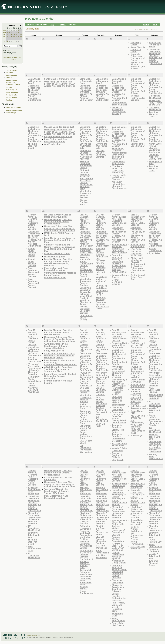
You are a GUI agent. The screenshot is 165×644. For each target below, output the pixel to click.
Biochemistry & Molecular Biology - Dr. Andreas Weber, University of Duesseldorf (120, 526)
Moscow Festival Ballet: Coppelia (138, 98)
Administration (11, 75)
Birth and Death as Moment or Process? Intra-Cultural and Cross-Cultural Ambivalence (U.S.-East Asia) (86, 179)
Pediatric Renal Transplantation (120, 104)
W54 (4, 32)
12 (12, 34)
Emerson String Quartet (120, 276)
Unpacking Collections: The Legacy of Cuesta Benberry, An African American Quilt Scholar (138, 61)
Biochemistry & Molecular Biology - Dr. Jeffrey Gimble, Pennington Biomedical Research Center (120, 387)
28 (10, 30)
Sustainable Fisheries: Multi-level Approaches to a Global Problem (86, 534)
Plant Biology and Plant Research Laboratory (56, 140)
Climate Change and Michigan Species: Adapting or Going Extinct (119, 558)
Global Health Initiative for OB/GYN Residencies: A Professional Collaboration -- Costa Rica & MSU (138, 265)
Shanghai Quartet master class (155, 528)
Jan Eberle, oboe (53, 144)
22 (19, 37)
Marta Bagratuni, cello (55, 278)
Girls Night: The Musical (155, 97)
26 (12, 39)
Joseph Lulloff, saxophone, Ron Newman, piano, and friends (156, 420)
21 (16, 37)
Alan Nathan (86, 452)
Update (13, 59)
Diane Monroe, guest (54, 256)
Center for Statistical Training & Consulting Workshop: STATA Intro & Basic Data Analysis (119, 262)
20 (14, 37)
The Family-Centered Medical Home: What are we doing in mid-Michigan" (119, 154)
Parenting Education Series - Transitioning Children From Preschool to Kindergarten (86, 264)
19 (12, 37)
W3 (4, 37)
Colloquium (85, 526)
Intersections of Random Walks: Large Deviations (86, 252)
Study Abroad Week (54, 351)
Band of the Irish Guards (118, 624)
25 (10, 39)
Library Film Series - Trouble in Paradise (118, 433)
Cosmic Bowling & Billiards (117, 282)
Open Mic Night (100, 425)
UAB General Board (86, 442)
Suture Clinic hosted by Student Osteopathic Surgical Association (60, 376)
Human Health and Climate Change (119, 177)
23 (21, 37)
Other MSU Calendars (14, 110)
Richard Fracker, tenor (84, 202)
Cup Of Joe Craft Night (101, 287)
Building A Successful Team (101, 412)
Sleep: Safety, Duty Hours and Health (137, 522)
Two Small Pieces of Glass (154, 114)
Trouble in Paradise (117, 426)
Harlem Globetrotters (156, 250)
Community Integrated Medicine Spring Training (60, 274)
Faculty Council (83, 275)
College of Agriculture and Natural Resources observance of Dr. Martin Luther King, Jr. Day (60, 248)
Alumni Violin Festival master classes (32, 253)
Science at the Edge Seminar (138, 145)
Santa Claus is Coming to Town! (138, 49)
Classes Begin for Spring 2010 (59, 127)
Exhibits (9, 87)
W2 (4, 34)
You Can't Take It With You (119, 449)
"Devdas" (100, 394)
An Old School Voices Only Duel (138, 277)
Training (9, 100)
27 (7, 30)
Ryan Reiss (155, 253)
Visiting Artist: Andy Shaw (86, 406)
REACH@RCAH (120, 272)
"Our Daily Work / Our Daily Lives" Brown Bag (118, 169)
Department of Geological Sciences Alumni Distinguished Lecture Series (119, 417)
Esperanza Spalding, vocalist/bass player (102, 305)
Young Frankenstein (86, 592)
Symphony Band (117, 615)
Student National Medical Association (118, 538)
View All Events (11, 70)
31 (16, 30)
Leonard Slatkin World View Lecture (58, 382)
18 (10, 37)
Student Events (11, 98)
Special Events (11, 95)
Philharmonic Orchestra (119, 440)
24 (7, 39)
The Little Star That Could (33, 146)
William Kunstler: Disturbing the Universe (119, 597)
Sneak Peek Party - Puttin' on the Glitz (156, 103)
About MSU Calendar (13, 108)
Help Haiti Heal (101, 273)
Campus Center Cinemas (120, 128)
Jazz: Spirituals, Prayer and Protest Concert (33, 272)
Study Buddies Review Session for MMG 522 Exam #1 (101, 402)
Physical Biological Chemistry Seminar (85, 310)
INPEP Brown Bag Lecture (119, 163)
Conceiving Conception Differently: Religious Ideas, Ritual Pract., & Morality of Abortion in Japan (86, 296)
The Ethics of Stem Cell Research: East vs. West (86, 563)
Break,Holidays (11, 80)
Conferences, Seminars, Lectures (13, 84)
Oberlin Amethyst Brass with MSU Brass (33, 389)
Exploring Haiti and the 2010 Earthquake (86, 350)
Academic (9, 73)
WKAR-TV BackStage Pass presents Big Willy (119, 111)
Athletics (9, 78)
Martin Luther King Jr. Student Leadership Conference (156, 148)
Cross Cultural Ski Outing (138, 381)
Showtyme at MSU (155, 163)
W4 (4, 39)
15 (19, 34)
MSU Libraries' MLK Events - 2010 (58, 234)
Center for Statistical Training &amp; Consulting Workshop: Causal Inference (120, 572)
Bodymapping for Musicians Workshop (156, 397)
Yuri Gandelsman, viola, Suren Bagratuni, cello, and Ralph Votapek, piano (138, 427)
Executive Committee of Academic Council (86, 165)
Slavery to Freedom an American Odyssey (118, 588)
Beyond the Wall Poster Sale (58, 137)
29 (12, 30)
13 (14, 34)
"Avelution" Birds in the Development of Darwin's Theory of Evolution (34, 369)
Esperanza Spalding (101, 299)
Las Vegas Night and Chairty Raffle (156, 157)
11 (10, 34)
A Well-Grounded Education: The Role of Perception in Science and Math (58, 369)
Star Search (118, 460)
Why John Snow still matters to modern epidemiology (119, 401)
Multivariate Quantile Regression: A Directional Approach (86, 155)
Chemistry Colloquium (118, 408)
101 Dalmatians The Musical (86, 448)
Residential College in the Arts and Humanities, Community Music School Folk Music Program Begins (86, 579)
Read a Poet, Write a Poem (102, 293)
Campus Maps (11, 113)
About (29, 636)
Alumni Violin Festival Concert (32, 262)
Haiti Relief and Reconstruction (138, 407)
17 (7, 37)
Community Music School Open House (34, 380)
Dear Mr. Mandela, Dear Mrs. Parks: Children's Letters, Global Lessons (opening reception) (58, 262)
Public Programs (12, 92)
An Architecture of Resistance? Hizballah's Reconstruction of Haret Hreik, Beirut (60, 356)
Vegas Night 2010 (136, 412)
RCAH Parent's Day (155, 541)
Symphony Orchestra (154, 550)
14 (16, 34)
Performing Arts (12, 90)
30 (14, 30)
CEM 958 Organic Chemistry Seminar (101, 154)
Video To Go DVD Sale (86, 387)
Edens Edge (136, 435)
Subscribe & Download (12, 57)
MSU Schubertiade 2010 (35, 549)
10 (7, 34)
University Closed (136, 44)
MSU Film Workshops (101, 547)
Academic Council (85, 392)
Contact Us (36, 636)
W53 (4, 30)
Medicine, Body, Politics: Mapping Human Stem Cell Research (102, 255)
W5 (4, 41)
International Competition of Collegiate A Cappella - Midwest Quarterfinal (155, 447)
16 (21, 34)
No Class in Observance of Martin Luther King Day (57, 216)
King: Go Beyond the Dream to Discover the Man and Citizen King (59, 240)
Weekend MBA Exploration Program (155, 389)
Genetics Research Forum (57, 254)
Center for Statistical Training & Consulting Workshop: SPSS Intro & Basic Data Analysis (137, 396)
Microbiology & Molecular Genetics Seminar (86, 194)
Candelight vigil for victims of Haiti (101, 280)
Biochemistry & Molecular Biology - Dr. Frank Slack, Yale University (120, 249)
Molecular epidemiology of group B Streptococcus (119, 185)
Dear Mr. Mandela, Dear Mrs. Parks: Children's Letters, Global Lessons (33, 222)
